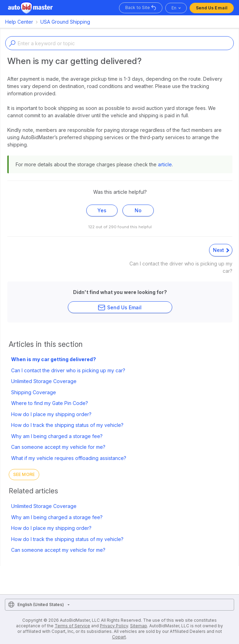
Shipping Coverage (34, 392)
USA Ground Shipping (65, 22)
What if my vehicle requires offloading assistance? (69, 458)
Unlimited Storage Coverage (44, 381)
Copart (119, 637)
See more (24, 474)
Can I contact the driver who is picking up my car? (68, 370)
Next (221, 250)
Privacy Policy (114, 626)
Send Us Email (212, 8)
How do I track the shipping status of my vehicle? (67, 425)
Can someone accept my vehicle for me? (58, 447)
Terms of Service (72, 626)
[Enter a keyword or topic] (119, 43)
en (174, 8)
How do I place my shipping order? (51, 414)
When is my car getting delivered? (54, 359)
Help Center (19, 22)
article (165, 164)
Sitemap (139, 626)
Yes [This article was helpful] (102, 210)
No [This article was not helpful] (138, 210)
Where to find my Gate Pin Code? (50, 403)
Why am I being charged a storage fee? (57, 436)
